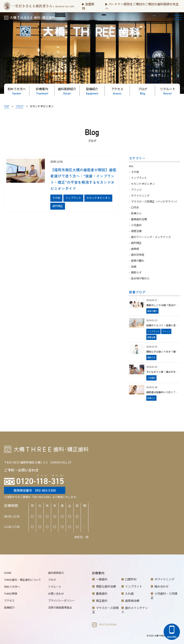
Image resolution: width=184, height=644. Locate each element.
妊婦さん (136, 213)
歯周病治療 (132, 601)
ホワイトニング (140, 195)
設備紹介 (9, 607)
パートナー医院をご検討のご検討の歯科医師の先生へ (142, 6)
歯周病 (135, 249)
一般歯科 (102, 579)
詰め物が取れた (140, 278)
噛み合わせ (162, 586)
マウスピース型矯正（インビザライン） (155, 201)
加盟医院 (88, 6)
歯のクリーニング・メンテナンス (151, 237)
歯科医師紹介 (56, 573)
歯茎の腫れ (138, 261)
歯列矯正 (136, 243)
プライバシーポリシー (61, 600)
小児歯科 (136, 225)
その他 (135, 172)
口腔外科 (131, 579)
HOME (8, 573)
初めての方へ (12, 587)
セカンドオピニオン (143, 184)
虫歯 (134, 266)
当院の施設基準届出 (60, 607)
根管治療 (136, 231)
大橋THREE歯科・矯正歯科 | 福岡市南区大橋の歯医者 (29, 19)
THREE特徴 (11, 594)
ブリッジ (136, 190)
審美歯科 (102, 593)
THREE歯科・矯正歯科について (23, 580)
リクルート (55, 587)
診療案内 (98, 573)
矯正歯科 (102, 601)
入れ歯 (129, 593)
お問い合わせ (56, 594)
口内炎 (135, 207)
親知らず (136, 272)
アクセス (9, 600)
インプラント (139, 178)
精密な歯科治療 (106, 586)
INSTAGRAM (104, 624)
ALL (131, 166)
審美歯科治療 (139, 219)
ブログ (52, 580)
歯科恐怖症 (138, 255)
